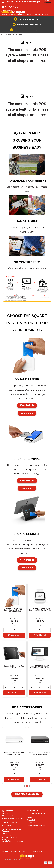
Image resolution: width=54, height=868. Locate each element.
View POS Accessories (27, 794)
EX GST (45, 2)
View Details (27, 406)
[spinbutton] (14, 630)
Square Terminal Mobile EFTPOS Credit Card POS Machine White (40, 609)
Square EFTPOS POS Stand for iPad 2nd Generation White (40, 667)
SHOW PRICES (48, 1)
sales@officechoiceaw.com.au (13, 841)
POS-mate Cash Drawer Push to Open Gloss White (14, 754)
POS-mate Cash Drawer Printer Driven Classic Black (40, 754)
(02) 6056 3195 (12, 837)
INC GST (47, 2)
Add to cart (15, 635)
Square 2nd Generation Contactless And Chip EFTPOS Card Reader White (14, 610)
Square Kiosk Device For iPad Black (14, 667)
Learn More (27, 413)
